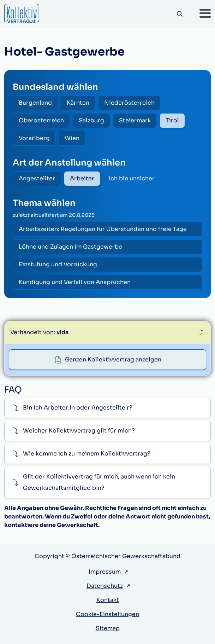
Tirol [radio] (172, 120)
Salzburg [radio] (91, 120)
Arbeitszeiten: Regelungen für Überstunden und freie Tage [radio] (103, 229)
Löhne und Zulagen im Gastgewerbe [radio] (70, 247)
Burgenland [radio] (35, 103)
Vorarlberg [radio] (34, 138)
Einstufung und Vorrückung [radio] (58, 264)
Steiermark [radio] (135, 120)
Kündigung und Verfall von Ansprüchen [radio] (75, 282)
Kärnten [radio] (78, 103)
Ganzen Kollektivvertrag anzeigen (113, 359)
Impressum (105, 572)
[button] (205, 14)
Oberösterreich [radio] (41, 120)
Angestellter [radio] (37, 178)
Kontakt (108, 600)
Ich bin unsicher (132, 178)
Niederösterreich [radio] (129, 103)
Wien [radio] (72, 138)
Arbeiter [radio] (82, 178)
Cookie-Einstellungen (107, 614)
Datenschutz (105, 586)
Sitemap (108, 628)
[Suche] (180, 14)
